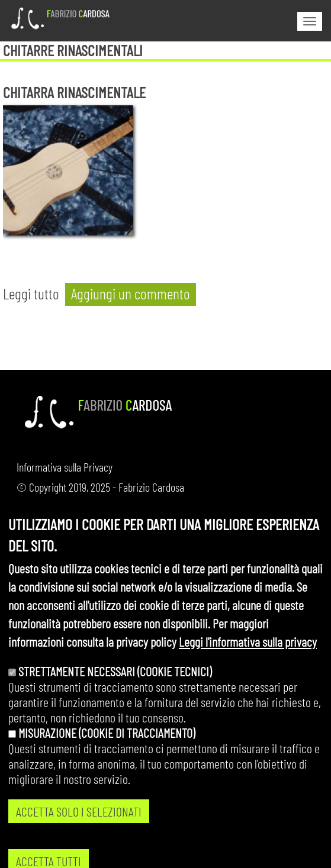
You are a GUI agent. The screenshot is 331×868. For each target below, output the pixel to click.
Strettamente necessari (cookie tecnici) (115, 691)
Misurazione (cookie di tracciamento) (107, 753)
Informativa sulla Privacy (65, 467)
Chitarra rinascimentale (74, 92)
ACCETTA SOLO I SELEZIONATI (79, 831)
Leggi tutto (31, 293)
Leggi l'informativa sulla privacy (248, 661)
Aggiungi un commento (131, 293)
